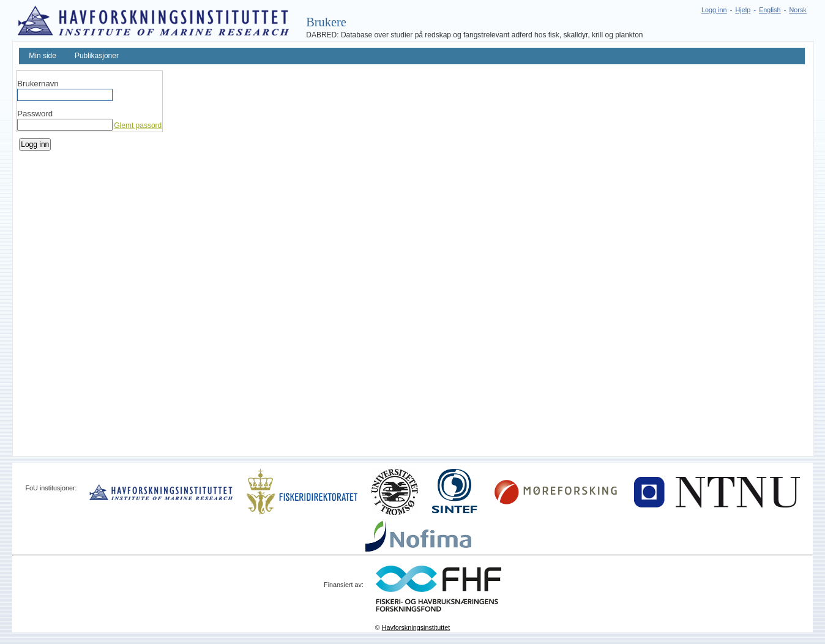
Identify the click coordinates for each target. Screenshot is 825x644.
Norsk (798, 10)
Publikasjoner (97, 56)
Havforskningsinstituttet (416, 627)
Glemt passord (138, 125)
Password (35, 114)
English (770, 10)
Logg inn (714, 10)
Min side (43, 56)
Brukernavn (38, 84)
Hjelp (743, 10)
